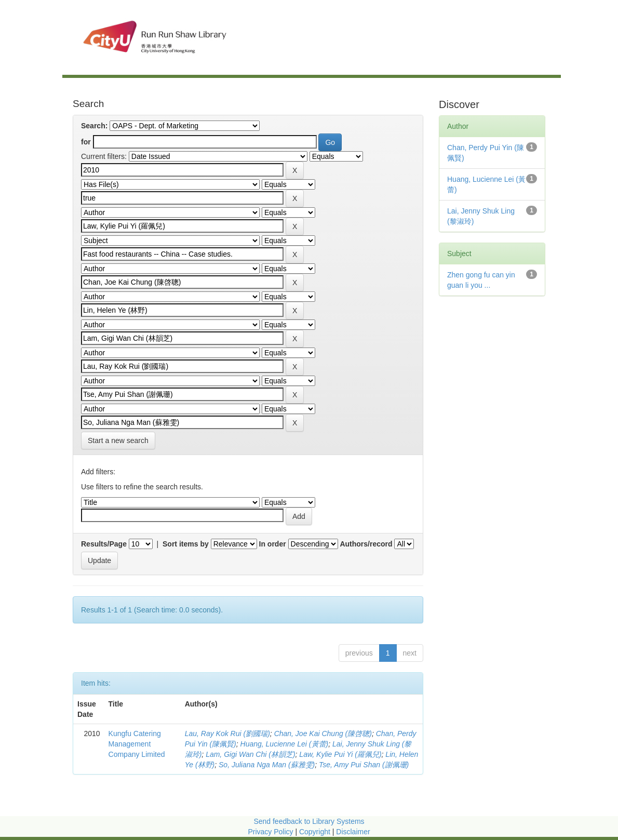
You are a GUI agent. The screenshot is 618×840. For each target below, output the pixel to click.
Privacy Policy (270, 832)
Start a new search (118, 441)
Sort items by (186, 544)
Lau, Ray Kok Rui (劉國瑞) (227, 734)
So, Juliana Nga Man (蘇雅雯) (267, 765)
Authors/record (366, 544)
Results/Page (104, 544)
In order (273, 544)
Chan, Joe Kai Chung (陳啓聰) (323, 734)
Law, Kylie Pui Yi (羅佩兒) (340, 754)
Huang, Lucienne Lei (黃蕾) (285, 744)
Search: (94, 126)
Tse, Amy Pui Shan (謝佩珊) (364, 765)
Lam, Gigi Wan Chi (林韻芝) (250, 754)
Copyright (316, 832)
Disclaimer (353, 832)
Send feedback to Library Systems (309, 821)
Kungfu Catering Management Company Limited (137, 744)
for (86, 142)
